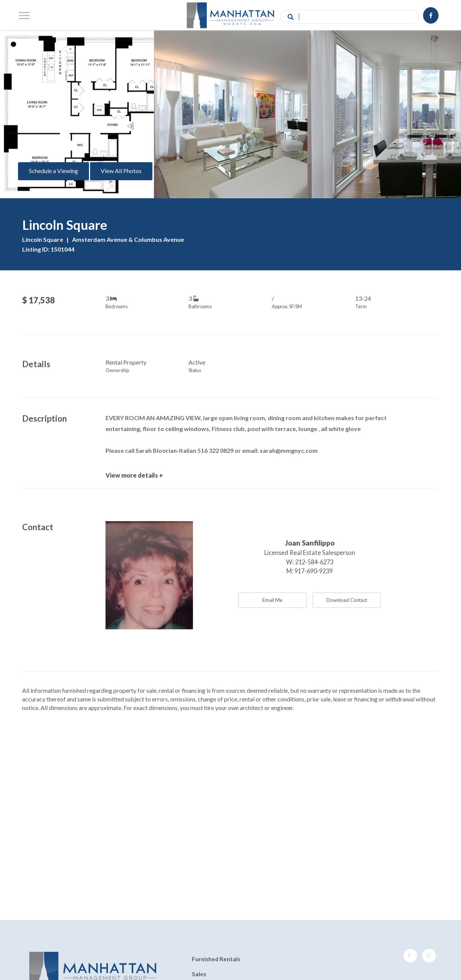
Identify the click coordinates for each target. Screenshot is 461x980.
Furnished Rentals (216, 959)
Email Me (272, 600)
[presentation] (24, 93)
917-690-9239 (313, 571)
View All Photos (121, 171)
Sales (199, 974)
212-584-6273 (314, 562)
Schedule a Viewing (53, 171)
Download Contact (347, 600)
